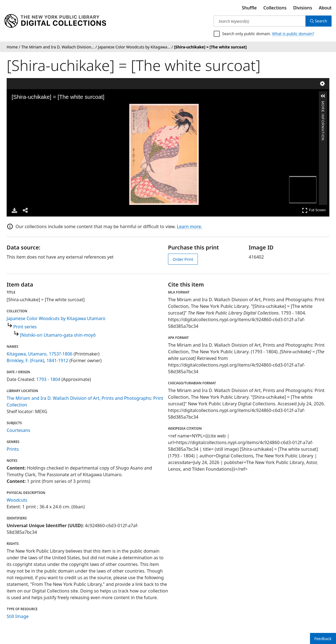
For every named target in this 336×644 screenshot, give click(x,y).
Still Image (18, 616)
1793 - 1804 (48, 379)
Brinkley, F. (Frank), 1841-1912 (38, 360)
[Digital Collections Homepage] (55, 21)
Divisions (303, 8)
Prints (13, 449)
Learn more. (189, 226)
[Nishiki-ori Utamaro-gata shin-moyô (58, 335)
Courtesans (18, 430)
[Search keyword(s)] (259, 21)
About (325, 8)
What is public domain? (293, 34)
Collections (275, 8)
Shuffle (249, 8)
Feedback (323, 639)
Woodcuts (17, 500)
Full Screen (314, 210)
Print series (25, 327)
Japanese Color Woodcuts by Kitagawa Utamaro (56, 318)
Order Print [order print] (183, 259)
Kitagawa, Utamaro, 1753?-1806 (40, 354)
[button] (323, 96)
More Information (323, 103)
